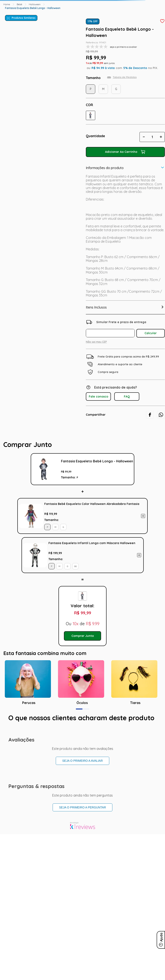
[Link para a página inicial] (7, 4)
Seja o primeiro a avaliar (82, 761)
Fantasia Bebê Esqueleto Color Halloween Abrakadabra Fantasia (92, 504)
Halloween (35, 4)
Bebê (19, 4)
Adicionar (143, 516)
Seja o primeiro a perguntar (83, 807)
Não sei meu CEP (96, 342)
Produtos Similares (24, 18)
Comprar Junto (83, 636)
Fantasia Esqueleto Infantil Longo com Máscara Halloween (92, 543)
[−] (144, 137)
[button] (91, 115)
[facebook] (150, 415)
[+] (161, 137)
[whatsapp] (161, 415)
